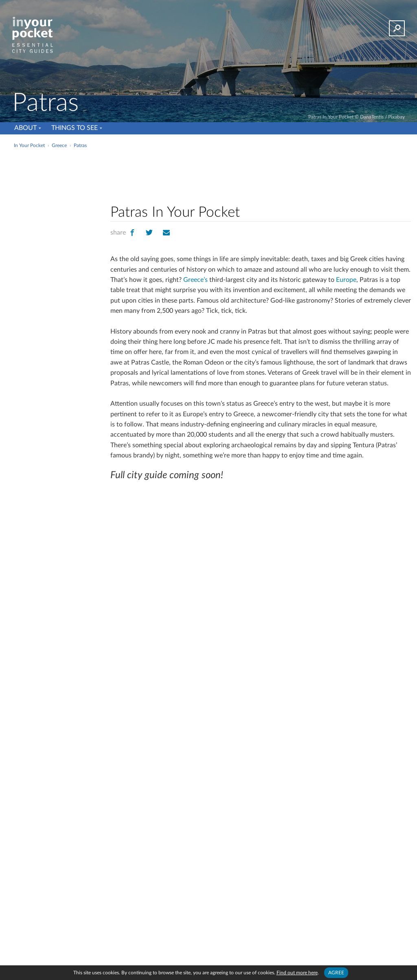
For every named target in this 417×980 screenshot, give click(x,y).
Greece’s (195, 280)
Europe (346, 280)
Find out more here (297, 973)
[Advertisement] (208, 169)
